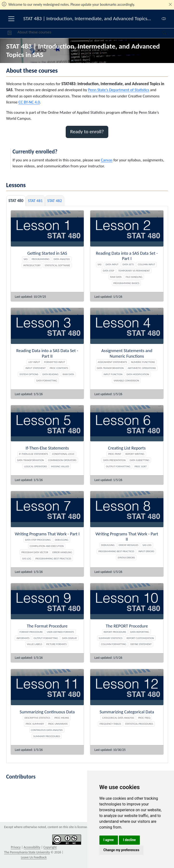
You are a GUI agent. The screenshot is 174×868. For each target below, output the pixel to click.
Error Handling (62, 552)
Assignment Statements (112, 362)
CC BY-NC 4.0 (29, 102)
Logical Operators (36, 466)
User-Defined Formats (60, 632)
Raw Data (116, 277)
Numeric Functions (143, 362)
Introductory (32, 265)
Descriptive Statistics (37, 718)
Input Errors (146, 551)
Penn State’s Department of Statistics (119, 90)
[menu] (11, 19)
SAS (26, 259)
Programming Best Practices (53, 558)
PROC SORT (141, 466)
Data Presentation (114, 460)
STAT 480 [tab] (16, 201)
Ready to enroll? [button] (87, 132)
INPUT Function (113, 374)
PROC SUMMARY (35, 724)
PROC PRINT (115, 454)
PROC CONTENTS (59, 368)
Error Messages (129, 545)
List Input (34, 362)
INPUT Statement (36, 368)
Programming (41, 259)
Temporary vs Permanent (134, 271)
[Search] (160, 33)
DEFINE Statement (141, 644)
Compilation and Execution (47, 546)
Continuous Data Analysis (47, 730)
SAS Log (27, 558)
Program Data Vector (35, 552)
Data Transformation (110, 368)
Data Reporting (140, 632)
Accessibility (32, 847)
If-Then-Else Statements (34, 454)
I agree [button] (109, 840)
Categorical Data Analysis (118, 718)
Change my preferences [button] (121, 850)
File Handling (134, 277)
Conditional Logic (63, 454)
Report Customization (140, 638)
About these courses (35, 32)
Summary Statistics (111, 638)
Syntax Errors (126, 558)
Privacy (16, 847)
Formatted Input (55, 362)
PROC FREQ (144, 718)
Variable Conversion (126, 380)
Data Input (112, 264)
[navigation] (107, 33)
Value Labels (35, 644)
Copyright (50, 847)
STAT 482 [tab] (55, 201)
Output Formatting (118, 466)
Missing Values (60, 466)
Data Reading (50, 374)
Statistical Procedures (139, 724)
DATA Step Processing (38, 540)
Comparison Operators (62, 460)
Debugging (62, 540)
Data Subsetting (140, 460)
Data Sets (128, 264)
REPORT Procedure (115, 632)
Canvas (107, 160)
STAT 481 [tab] (35, 201)
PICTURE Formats (56, 644)
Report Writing (135, 454)
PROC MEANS (62, 718)
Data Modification (138, 374)
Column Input (147, 264)
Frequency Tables (110, 724)
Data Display (70, 638)
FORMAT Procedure (31, 632)
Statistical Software (58, 265)
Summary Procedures (47, 736)
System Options (29, 374)
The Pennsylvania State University (27, 852)
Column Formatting (114, 644)
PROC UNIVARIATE (58, 724)
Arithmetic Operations (142, 368)
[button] (10, 33)
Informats (23, 638)
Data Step (108, 271)
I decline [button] (129, 840)
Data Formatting (47, 380)
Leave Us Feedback (34, 857)
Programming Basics (126, 283)
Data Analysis (62, 259)
